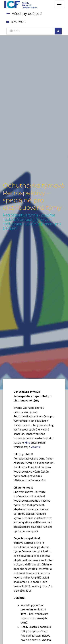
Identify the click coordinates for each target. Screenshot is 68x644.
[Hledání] (58, 31)
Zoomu (36, 447)
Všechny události (24, 14)
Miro (27, 442)
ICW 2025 (16, 22)
